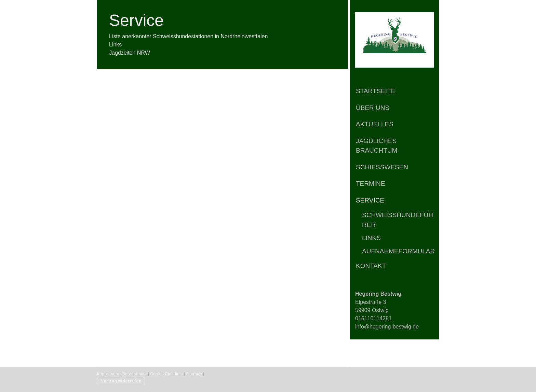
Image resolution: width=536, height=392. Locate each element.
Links (371, 238)
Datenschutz (135, 374)
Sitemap (194, 374)
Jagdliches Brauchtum (377, 146)
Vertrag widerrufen (121, 381)
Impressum (108, 374)
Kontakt (371, 266)
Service (370, 200)
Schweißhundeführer (398, 220)
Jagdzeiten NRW (130, 53)
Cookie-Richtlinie (166, 374)
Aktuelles (375, 124)
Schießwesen (382, 167)
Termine (371, 184)
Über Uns (373, 108)
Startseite (376, 91)
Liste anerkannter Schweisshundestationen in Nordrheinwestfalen (188, 36)
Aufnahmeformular (398, 251)
